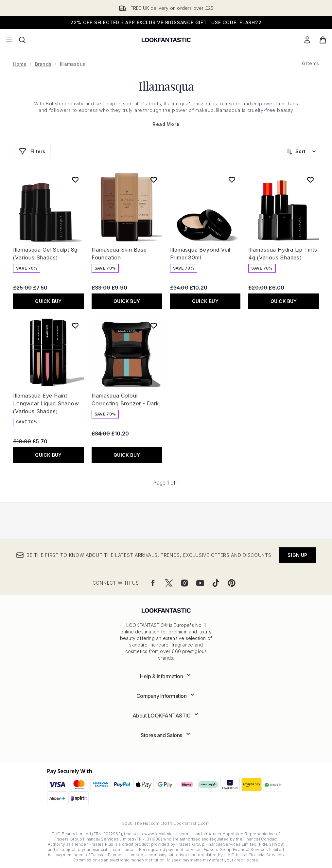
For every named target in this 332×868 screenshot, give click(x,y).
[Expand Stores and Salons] (166, 735)
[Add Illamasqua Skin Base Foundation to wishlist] (154, 180)
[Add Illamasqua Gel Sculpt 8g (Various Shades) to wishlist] (75, 180)
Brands (43, 64)
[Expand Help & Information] (166, 676)
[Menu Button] (9, 40)
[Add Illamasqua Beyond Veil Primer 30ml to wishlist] (232, 180)
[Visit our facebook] (153, 583)
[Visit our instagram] (184, 583)
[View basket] (323, 40)
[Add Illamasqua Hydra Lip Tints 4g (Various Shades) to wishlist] (310, 180)
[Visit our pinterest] (232, 583)
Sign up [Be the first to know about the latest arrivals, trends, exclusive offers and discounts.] (297, 555)
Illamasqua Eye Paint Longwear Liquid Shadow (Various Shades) (46, 403)
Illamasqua (166, 86)
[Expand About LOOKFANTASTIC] (166, 716)
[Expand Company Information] (166, 696)
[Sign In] (307, 40)
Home (20, 64)
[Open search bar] (22, 40)
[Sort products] (302, 151)
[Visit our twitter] (169, 583)
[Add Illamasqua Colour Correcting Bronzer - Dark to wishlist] (154, 326)
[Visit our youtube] (200, 583)
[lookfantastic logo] (166, 40)
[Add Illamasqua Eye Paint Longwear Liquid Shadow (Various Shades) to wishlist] (75, 326)
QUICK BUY (48, 301)
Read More (166, 124)
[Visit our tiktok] (216, 583)
